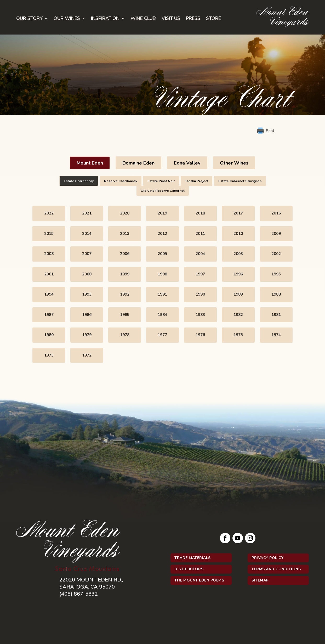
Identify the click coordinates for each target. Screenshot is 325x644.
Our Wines (67, 19)
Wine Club (143, 19)
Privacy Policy (267, 558)
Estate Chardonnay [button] (79, 181)
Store (213, 19)
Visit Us (171, 19)
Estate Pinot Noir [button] (161, 181)
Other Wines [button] (234, 163)
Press (193, 19)
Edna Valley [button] (187, 163)
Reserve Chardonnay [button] (121, 181)
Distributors (189, 569)
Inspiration (105, 19)
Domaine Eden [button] (138, 163)
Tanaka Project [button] (196, 181)
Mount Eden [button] (90, 163)
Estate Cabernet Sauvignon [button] (240, 181)
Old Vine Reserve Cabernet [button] (163, 191)
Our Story (29, 19)
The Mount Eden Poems (199, 580)
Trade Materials (193, 558)
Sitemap (260, 580)
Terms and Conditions (276, 569)
